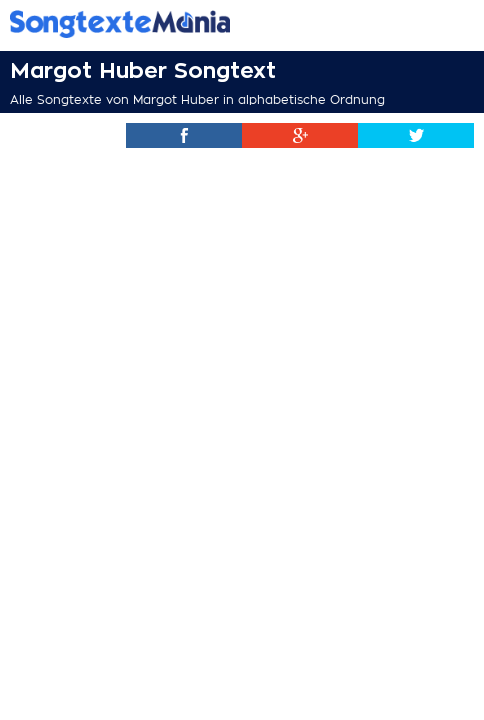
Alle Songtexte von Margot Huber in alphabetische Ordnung (197, 100)
